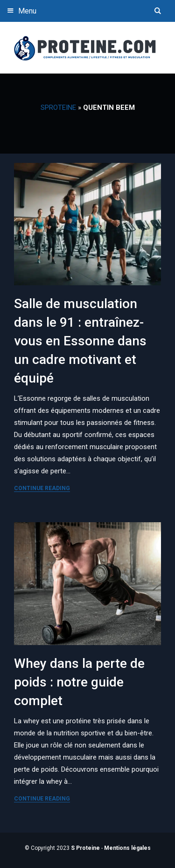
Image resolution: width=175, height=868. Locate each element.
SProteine (58, 108)
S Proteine (85, 848)
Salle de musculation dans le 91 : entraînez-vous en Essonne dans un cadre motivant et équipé (80, 341)
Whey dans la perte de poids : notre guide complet (79, 682)
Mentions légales (127, 848)
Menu (21, 10)
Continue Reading (42, 488)
